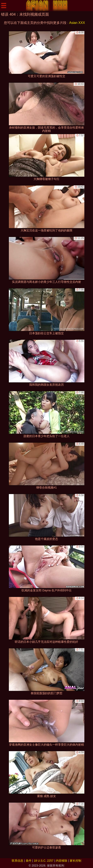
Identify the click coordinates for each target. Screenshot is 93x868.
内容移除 (62, 861)
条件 (29, 861)
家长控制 (76, 861)
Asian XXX (77, 23)
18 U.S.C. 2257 (44, 861)
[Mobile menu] (4, 6)
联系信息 (17, 861)
